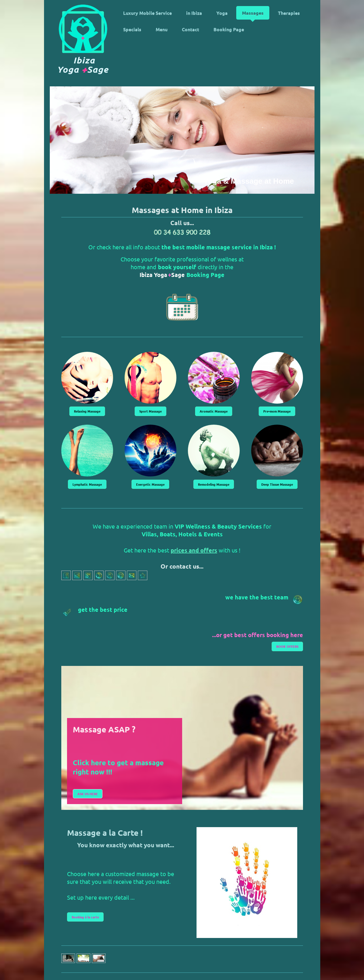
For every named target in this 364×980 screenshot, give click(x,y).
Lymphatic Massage (87, 484)
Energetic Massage (150, 484)
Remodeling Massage (214, 484)
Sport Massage (150, 411)
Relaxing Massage (87, 411)
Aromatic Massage (214, 411)
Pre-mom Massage (277, 411)
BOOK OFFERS (287, 646)
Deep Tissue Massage (277, 484)
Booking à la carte (85, 917)
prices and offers (194, 550)
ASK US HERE (88, 794)
